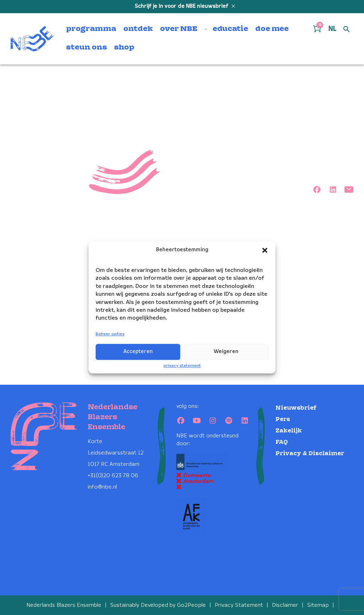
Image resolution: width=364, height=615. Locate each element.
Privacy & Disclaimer (310, 454)
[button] (265, 250)
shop (124, 48)
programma (91, 29)
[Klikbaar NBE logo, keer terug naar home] (32, 39)
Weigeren (226, 352)
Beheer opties (110, 334)
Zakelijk (289, 431)
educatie (230, 29)
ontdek (138, 29)
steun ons (87, 48)
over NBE (179, 29)
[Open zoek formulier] (347, 30)
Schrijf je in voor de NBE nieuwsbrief (182, 6)
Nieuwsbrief (296, 408)
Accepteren (138, 352)
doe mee (272, 29)
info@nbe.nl (102, 487)
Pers (283, 419)
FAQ (282, 442)
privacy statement (182, 366)
